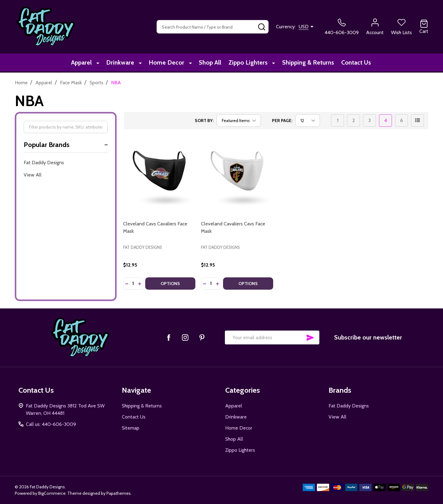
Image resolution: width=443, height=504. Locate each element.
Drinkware (121, 63)
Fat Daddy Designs (44, 163)
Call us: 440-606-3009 (51, 424)
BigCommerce (52, 493)
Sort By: (204, 121)
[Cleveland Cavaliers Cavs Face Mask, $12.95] (237, 172)
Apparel (84, 63)
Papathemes (119, 493)
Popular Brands (66, 145)
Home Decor (166, 63)
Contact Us (355, 63)
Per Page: (282, 121)
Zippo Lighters (247, 63)
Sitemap (131, 428)
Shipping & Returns (305, 63)
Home (21, 83)
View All (33, 175)
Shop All (208, 63)
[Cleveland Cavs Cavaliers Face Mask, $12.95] (159, 172)
